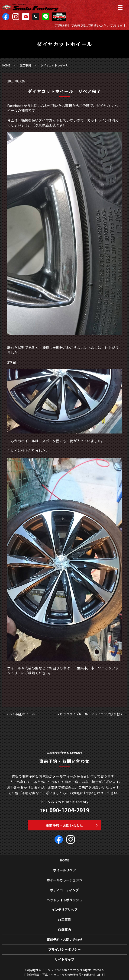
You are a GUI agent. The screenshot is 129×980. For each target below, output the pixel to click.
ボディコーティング (64, 890)
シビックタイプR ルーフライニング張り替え (90, 714)
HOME (6, 65)
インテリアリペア (64, 910)
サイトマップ (64, 959)
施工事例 (25, 65)
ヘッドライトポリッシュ (64, 900)
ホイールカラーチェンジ (64, 880)
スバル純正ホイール (20, 714)
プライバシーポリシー (64, 949)
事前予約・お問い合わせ (64, 825)
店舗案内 (64, 930)
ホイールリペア (64, 870)
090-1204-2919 (69, 810)
